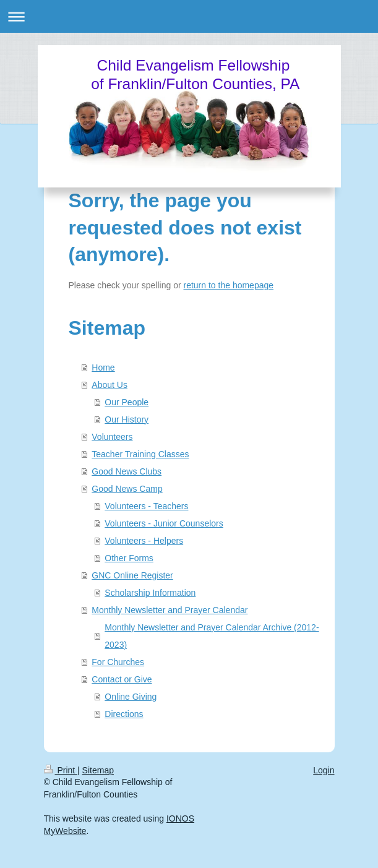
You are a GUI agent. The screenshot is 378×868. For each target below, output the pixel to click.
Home (103, 367)
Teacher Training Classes (140, 454)
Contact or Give (122, 679)
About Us (110, 385)
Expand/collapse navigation (189, 16)
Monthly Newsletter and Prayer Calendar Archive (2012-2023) (212, 636)
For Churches (118, 662)
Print (61, 770)
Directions (124, 714)
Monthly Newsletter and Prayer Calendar (170, 610)
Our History (127, 419)
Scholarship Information (150, 593)
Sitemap (98, 770)
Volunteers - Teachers (146, 506)
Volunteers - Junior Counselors (164, 523)
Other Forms (129, 558)
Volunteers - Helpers (144, 541)
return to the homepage (229, 285)
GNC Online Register (132, 575)
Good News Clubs (127, 471)
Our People (127, 402)
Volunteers (112, 437)
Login (324, 770)
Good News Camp (127, 489)
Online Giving (131, 697)
